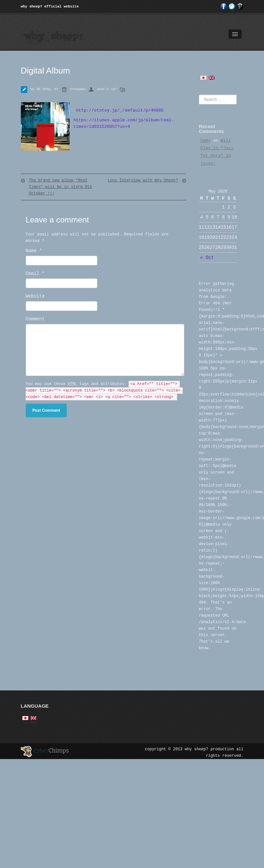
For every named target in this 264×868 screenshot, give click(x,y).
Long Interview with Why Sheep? (143, 180)
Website (35, 296)
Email (35, 274)
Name (34, 251)
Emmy (206, 141)
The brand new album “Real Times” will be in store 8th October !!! (61, 187)
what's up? (107, 89)
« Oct (207, 258)
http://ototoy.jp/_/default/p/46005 (119, 110)
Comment (35, 319)
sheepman (78, 89)
